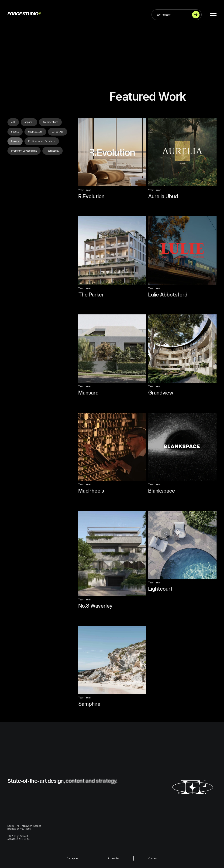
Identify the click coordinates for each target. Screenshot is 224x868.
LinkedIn (113, 858)
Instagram (72, 858)
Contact (153, 858)
